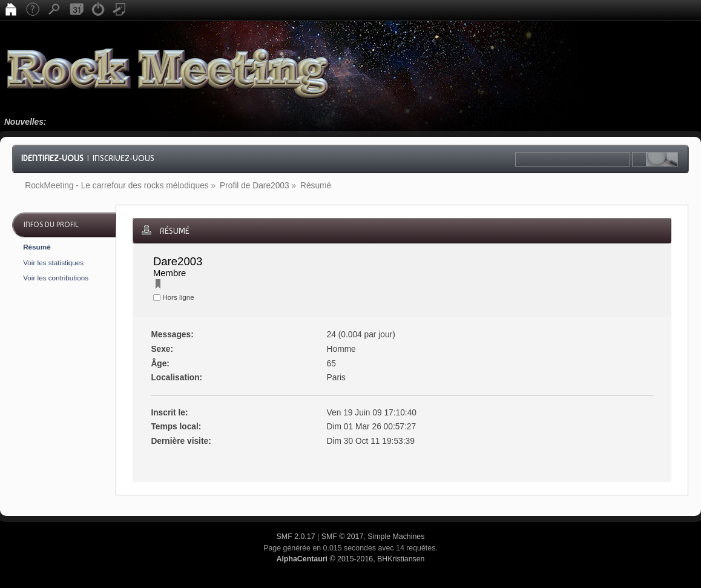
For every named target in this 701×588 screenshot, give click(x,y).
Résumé (37, 247)
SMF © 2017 (343, 537)
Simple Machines (396, 537)
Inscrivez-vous (123, 158)
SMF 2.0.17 (296, 537)
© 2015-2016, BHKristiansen (350, 559)
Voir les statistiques (53, 263)
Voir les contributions (56, 278)
